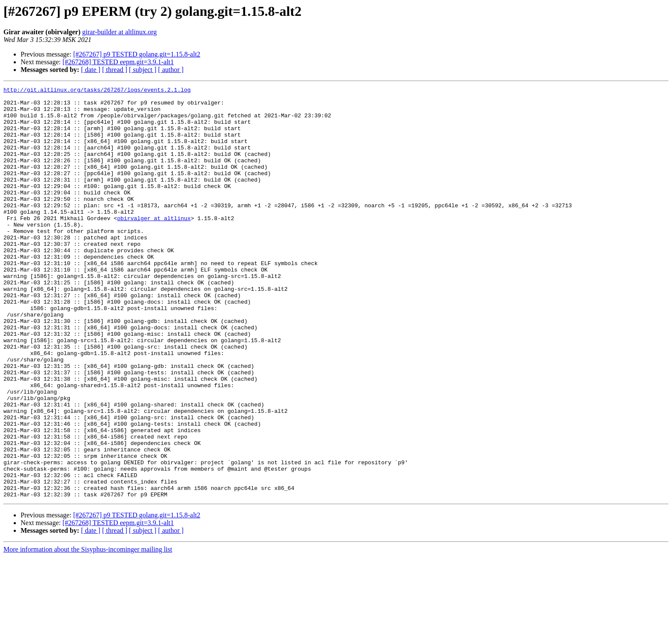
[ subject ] (143, 70)
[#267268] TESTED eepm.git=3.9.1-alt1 (118, 62)
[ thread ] (115, 70)
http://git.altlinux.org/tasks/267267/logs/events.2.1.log (97, 91)
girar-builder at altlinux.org (120, 32)
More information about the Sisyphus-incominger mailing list (88, 632)
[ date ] (91, 70)
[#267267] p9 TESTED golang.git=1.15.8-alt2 (137, 54)
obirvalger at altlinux (154, 245)
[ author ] (171, 70)
